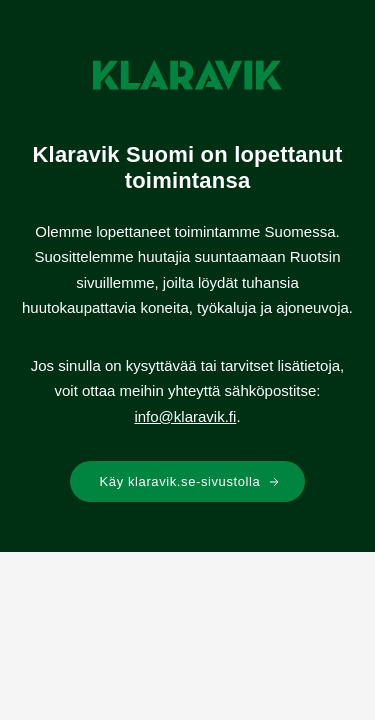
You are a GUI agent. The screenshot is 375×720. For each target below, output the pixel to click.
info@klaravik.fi (185, 416)
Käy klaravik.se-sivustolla (190, 481)
